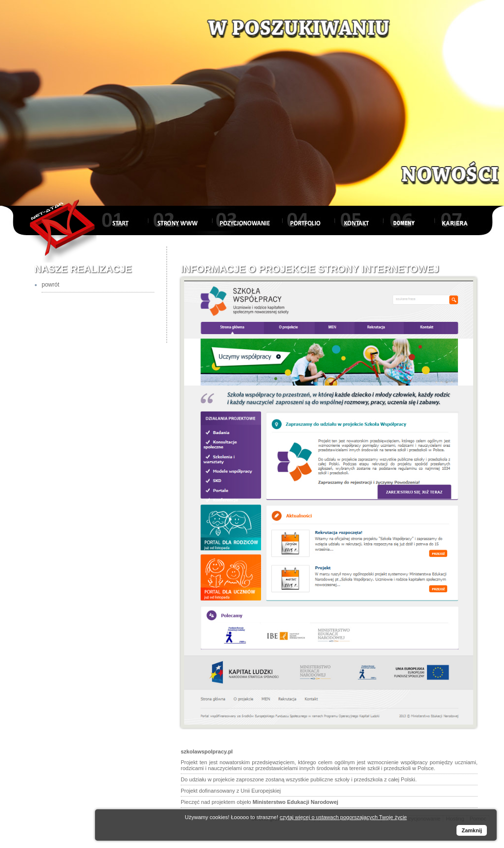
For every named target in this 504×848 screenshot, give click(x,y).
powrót (50, 285)
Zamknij (472, 830)
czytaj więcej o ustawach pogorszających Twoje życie (343, 817)
